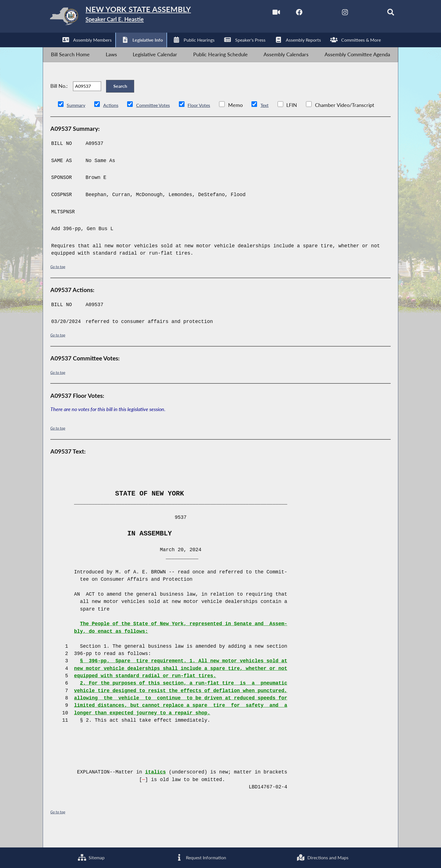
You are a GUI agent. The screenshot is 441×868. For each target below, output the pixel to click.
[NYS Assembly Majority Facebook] (286, 14)
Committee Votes (159, 121)
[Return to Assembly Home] (132, 18)
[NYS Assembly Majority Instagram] (333, 14)
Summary (77, 121)
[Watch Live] (262, 14)
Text (276, 121)
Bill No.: (59, 97)
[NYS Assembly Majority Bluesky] (357, 14)
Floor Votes (209, 121)
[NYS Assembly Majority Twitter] (310, 14)
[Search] (381, 14)
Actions (114, 121)
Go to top (59, 282)
